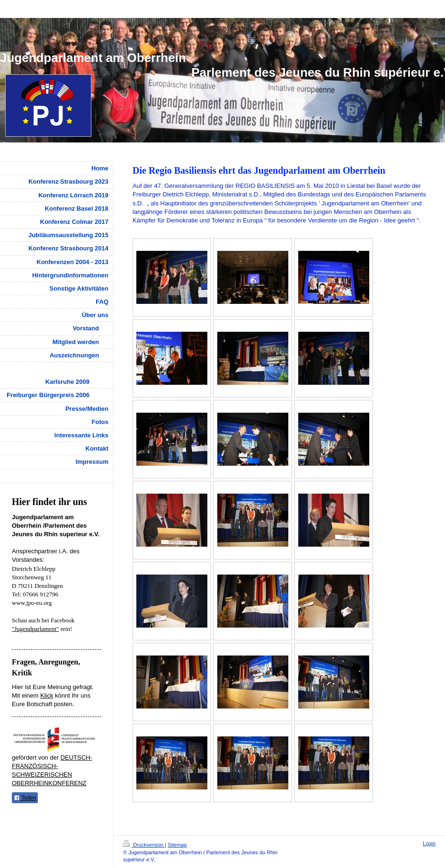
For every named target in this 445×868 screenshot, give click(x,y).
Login (429, 843)
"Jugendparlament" (35, 629)
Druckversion (144, 845)
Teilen (25, 798)
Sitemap (177, 845)
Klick (47, 695)
